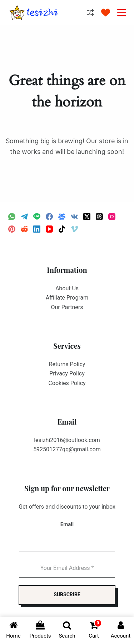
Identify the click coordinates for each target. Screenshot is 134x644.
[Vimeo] (74, 229)
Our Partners (67, 307)
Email (67, 524)
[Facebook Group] (62, 217)
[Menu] (122, 13)
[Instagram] (112, 217)
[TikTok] (62, 229)
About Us (67, 288)
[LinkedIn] (37, 229)
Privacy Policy (67, 373)
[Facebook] (49, 217)
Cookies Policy (67, 383)
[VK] (74, 217)
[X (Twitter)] (87, 217)
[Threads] (99, 217)
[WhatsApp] (12, 217)
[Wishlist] (106, 13)
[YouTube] (49, 229)
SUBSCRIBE (67, 594)
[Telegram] (24, 217)
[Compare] (90, 12)
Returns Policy (67, 364)
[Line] (37, 217)
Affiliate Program (67, 298)
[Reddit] (24, 229)
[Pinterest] (12, 229)
